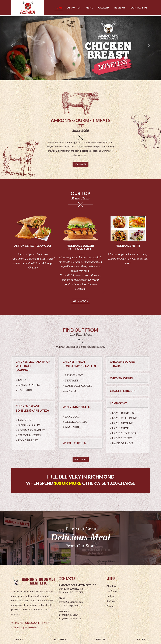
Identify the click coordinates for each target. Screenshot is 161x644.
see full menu (80, 301)
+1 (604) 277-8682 (69, 618)
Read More (80, 164)
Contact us (139, 8)
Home (59, 8)
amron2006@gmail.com (71, 602)
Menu (90, 8)
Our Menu (112, 591)
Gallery (104, 8)
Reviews (120, 8)
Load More (81, 459)
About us (74, 8)
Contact (111, 606)
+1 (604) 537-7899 (69, 615)
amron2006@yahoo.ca (70, 605)
